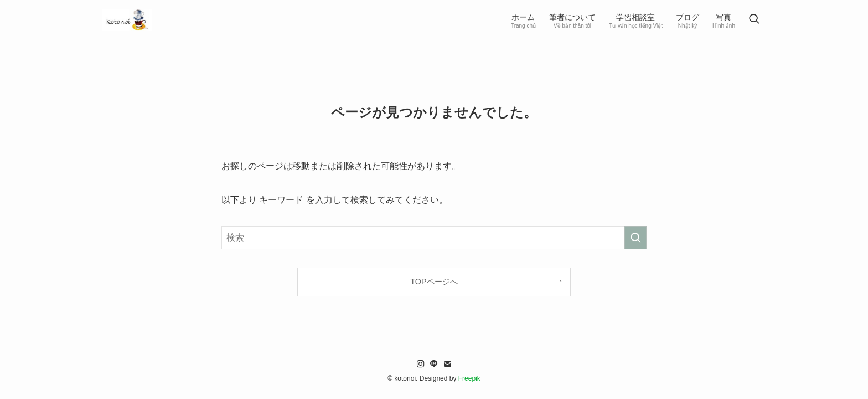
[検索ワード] (434, 238)
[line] (434, 364)
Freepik (469, 378)
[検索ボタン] (754, 20)
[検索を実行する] (635, 238)
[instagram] (421, 364)
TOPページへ (434, 282)
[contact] (447, 364)
